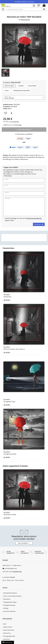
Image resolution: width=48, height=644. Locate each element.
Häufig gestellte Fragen (10, 602)
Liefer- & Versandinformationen (12, 596)
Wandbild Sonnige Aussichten (10, 453)
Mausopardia (25, 20)
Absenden (39, 224)
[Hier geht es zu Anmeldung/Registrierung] (34, 5)
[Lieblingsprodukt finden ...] (24, 9)
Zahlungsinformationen (10, 593)
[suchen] (44, 9)
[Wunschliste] (39, 5)
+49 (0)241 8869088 (9, 577)
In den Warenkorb (24, 129)
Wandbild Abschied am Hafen (10, 514)
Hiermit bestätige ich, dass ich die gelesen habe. (23, 219)
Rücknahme (6, 599)
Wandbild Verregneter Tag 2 (9, 401)
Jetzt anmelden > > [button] (24, 543)
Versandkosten (15, 122)
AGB (4, 624)
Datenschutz (7, 633)
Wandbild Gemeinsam (7, 296)
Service (5, 588)
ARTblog (5, 608)
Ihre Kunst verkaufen (9, 611)
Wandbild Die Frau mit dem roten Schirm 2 (14, 348)
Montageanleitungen (9, 605)
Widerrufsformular (8, 630)
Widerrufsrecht (7, 627)
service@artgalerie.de (10, 568)
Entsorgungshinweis (9, 636)
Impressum (6, 639)
